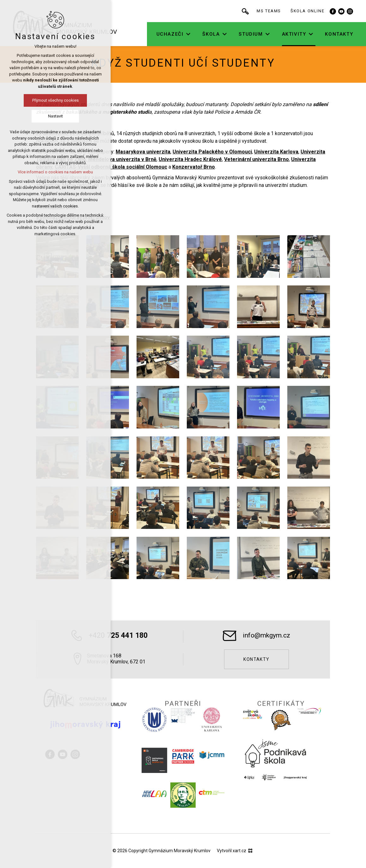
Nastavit (55, 116)
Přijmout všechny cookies (55, 100)
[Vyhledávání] (246, 11)
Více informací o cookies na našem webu (55, 172)
